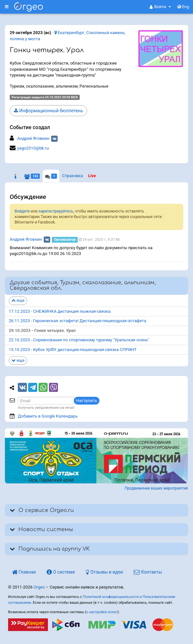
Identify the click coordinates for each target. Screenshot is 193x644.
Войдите (22, 211)
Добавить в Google (48, 416)
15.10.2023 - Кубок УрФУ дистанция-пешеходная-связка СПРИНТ (73, 350)
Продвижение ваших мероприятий (156, 488)
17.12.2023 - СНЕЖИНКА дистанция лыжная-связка (60, 311)
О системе (61, 572)
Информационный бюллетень (48, 111)
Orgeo (39, 587)
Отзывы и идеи (104, 572)
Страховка (73, 176)
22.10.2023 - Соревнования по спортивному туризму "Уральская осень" (79, 340)
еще (18, 300)
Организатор (65, 240)
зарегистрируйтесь (56, 211)
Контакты (148, 572)
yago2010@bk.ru (33, 148)
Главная (24, 572)
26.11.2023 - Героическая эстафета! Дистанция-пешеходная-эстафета (77, 321)
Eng (183, 7)
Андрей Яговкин (33, 138)
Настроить (87, 401)
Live (92, 176)
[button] (160, 7)
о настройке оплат (102, 612)
